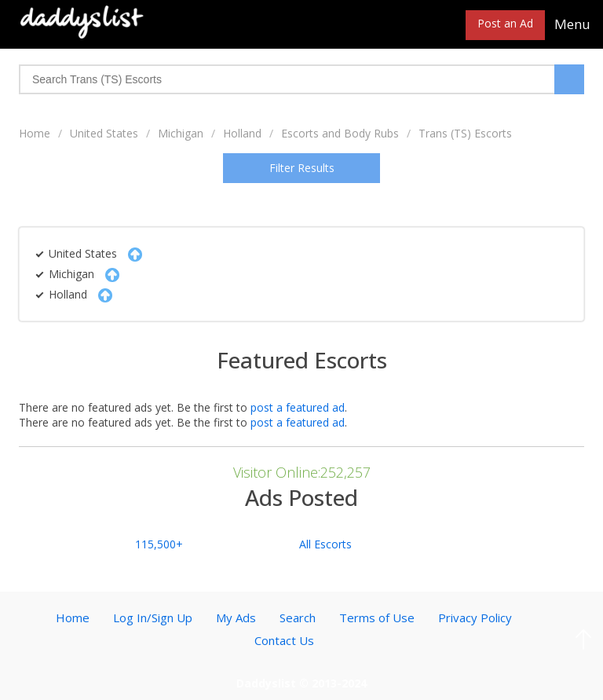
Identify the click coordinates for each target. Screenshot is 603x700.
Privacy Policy (475, 618)
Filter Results (302, 168)
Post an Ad (505, 23)
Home (35, 133)
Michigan (181, 133)
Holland (242, 133)
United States (104, 133)
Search (298, 618)
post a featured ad (298, 407)
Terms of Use (377, 618)
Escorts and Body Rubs (340, 133)
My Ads (236, 618)
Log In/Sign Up (153, 618)
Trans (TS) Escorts (465, 133)
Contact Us (284, 640)
